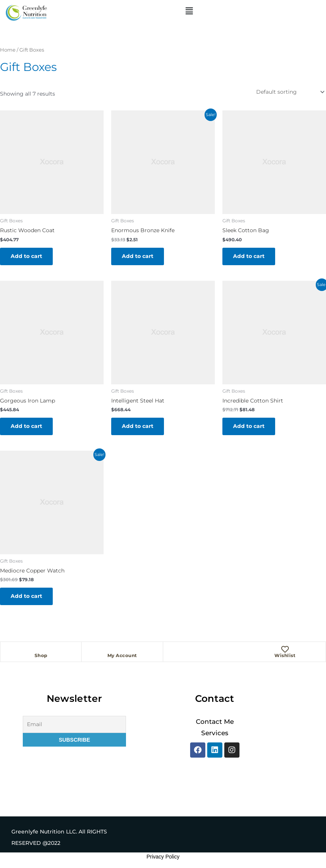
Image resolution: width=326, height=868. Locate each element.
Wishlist (285, 655)
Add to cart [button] (26, 256)
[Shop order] (290, 92)
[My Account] (122, 649)
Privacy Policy (163, 857)
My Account (122, 655)
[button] (189, 11)
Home (8, 50)
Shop (41, 655)
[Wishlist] (285, 649)
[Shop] (41, 649)
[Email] (74, 724)
